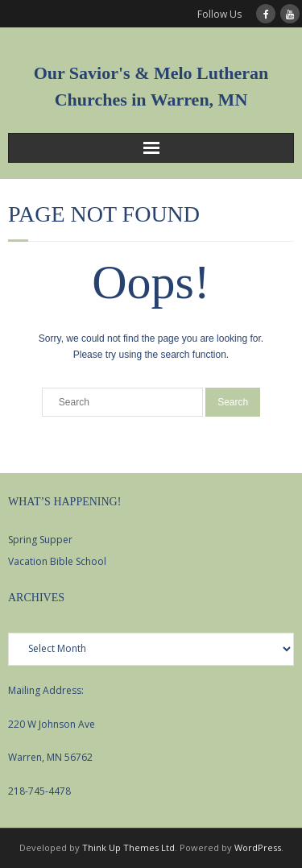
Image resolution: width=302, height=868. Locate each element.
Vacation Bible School (57, 561)
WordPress (258, 847)
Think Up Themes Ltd (128, 847)
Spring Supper (40, 540)
